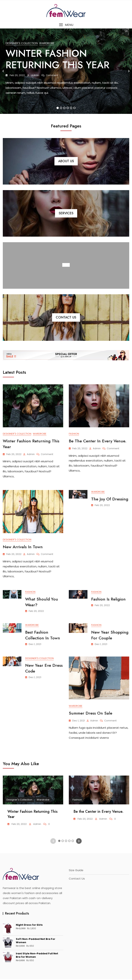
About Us (66, 161)
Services (66, 213)
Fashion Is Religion (108, 600)
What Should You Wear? (42, 602)
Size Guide (76, 871)
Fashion (74, 434)
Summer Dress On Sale (91, 714)
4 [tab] (68, 108)
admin (35, 75)
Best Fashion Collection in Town (43, 636)
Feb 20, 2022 (17, 75)
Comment (52, 75)
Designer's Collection (22, 43)
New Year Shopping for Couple (110, 636)
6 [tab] (74, 108)
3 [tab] (64, 108)
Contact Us (66, 317)
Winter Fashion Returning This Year (58, 59)
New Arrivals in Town (23, 547)
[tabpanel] (66, 71)
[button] (66, 25)
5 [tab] (71, 108)
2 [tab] (61, 108)
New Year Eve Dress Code (44, 669)
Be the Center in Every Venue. (98, 441)
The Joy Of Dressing (110, 499)
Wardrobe (47, 43)
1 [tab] (58, 108)
